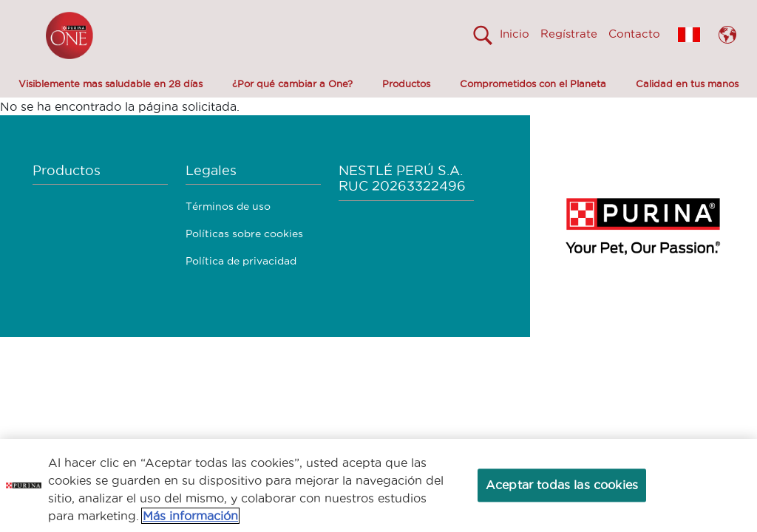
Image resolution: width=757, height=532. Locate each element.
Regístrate (569, 34)
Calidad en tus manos (687, 83)
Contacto (634, 34)
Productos (406, 83)
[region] (378, 485)
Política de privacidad (241, 261)
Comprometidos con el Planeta (533, 83)
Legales (211, 170)
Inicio (515, 34)
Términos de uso (228, 206)
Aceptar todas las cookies (562, 485)
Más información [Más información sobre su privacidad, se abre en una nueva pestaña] (190, 516)
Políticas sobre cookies (244, 233)
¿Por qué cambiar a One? (292, 83)
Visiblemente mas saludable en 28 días (111, 83)
